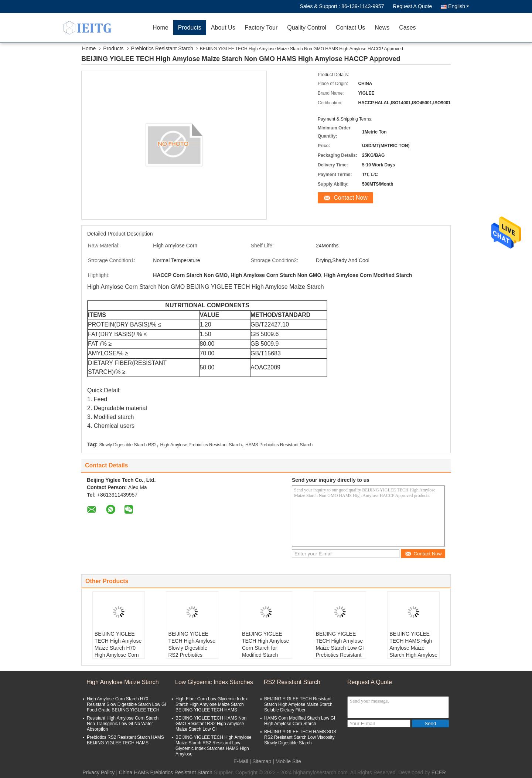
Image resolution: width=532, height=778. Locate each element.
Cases (407, 28)
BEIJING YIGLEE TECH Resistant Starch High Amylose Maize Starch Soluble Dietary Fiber (298, 704)
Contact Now (351, 198)
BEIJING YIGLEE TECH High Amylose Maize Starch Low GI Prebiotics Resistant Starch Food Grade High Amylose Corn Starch (340, 655)
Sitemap (262, 761)
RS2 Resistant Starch (292, 682)
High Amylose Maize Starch (123, 682)
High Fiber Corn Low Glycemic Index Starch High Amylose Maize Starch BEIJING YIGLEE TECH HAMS (212, 704)
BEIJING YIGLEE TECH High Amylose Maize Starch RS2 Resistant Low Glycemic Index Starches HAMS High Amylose (214, 746)
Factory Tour (261, 28)
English (459, 6)
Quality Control (307, 28)
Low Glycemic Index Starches (214, 682)
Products (190, 28)
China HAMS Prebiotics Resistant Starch (166, 772)
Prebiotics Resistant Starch (162, 48)
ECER (439, 772)
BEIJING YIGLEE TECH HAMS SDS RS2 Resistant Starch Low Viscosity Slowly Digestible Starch (300, 737)
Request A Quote (412, 6)
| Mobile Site (287, 761)
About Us (223, 28)
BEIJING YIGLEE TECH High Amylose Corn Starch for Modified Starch (266, 644)
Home (161, 28)
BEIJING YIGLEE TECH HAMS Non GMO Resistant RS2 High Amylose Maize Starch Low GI (211, 724)
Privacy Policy (98, 772)
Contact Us (350, 28)
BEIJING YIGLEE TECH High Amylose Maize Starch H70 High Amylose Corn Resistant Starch (118, 648)
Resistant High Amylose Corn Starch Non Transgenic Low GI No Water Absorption (123, 724)
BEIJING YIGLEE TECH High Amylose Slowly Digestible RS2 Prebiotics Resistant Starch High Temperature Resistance (192, 655)
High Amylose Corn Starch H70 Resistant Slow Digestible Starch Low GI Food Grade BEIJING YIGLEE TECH (127, 704)
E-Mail (241, 761)
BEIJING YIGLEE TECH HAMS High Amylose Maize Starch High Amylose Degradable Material (413, 648)
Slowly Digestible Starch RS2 (128, 445)
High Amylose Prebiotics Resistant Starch (201, 445)
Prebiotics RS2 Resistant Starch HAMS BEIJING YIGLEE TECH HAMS (125, 740)
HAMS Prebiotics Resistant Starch (279, 445)
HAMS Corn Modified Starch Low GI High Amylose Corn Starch (300, 721)
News (382, 28)
